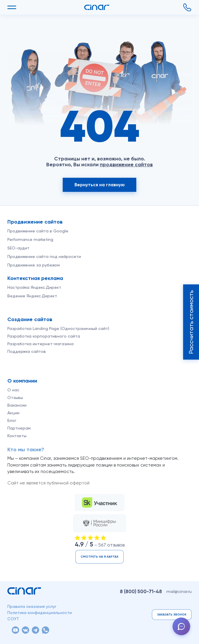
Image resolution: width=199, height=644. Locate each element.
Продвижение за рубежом (34, 265)
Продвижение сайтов (35, 222)
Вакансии (17, 405)
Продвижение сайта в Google (38, 231)
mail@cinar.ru (179, 591)
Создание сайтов (30, 319)
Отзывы (15, 398)
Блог (12, 420)
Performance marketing (30, 239)
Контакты (17, 436)
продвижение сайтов (126, 165)
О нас (13, 390)
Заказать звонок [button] (172, 615)
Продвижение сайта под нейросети (44, 256)
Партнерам (19, 428)
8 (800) (141, 591)
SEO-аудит (18, 248)
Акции (13, 413)
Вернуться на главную (99, 185)
